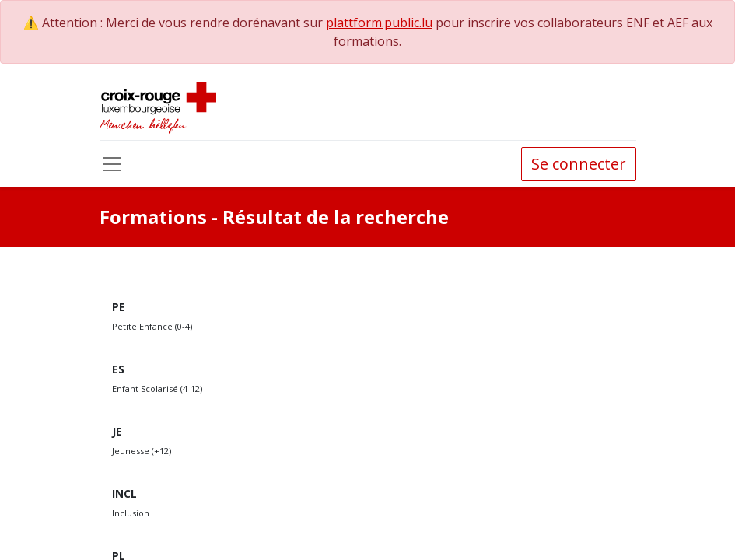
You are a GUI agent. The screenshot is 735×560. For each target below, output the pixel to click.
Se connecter (579, 164)
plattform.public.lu (379, 23)
